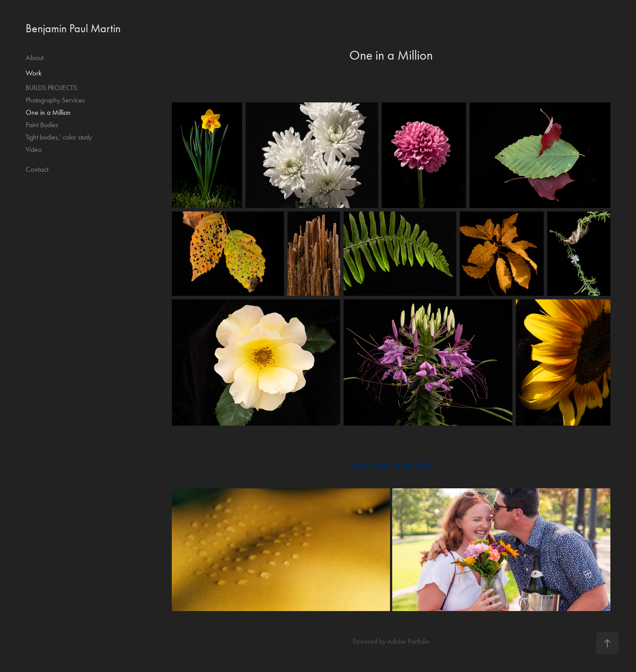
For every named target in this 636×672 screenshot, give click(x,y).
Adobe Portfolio (408, 641)
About (35, 57)
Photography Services (55, 100)
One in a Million (48, 112)
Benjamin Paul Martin (73, 28)
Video (34, 149)
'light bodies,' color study (59, 137)
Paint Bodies (42, 125)
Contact (37, 169)
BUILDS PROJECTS (51, 88)
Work (34, 73)
